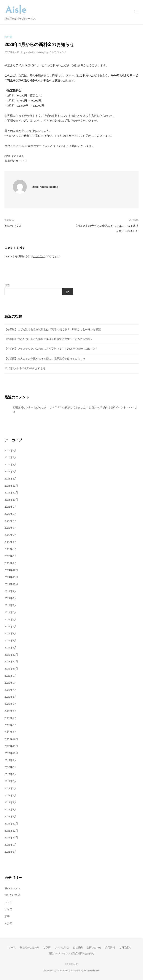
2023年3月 (11, 718)
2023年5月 (11, 704)
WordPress (63, 970)
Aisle (76, 964)
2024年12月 (11, 570)
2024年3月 (11, 633)
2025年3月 (11, 549)
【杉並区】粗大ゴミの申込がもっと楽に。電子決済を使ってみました (45, 359)
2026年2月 (11, 472)
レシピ (8, 902)
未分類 (8, 37)
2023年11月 (11, 662)
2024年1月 (11, 648)
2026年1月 (11, 479)
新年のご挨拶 (13, 226)
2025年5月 (11, 535)
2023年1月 (11, 732)
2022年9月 (11, 760)
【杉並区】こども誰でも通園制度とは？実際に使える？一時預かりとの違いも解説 (53, 329)
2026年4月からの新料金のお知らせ (25, 368)
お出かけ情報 (12, 895)
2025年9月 (11, 507)
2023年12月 (11, 655)
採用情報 (110, 947)
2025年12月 (11, 486)
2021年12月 (11, 824)
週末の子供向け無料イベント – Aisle (113, 407)
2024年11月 (11, 577)
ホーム (12, 947)
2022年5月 (11, 788)
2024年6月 (11, 612)
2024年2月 (11, 641)
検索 (7, 285)
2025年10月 (11, 500)
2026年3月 (11, 464)
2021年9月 (11, 845)
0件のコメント (58, 52)
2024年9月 (11, 591)
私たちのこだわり (30, 947)
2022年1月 (11, 817)
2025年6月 (11, 528)
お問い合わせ (94, 947)
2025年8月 (11, 514)
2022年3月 (11, 802)
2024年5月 (11, 619)
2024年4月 (11, 627)
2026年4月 (11, 457)
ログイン (38, 256)
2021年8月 (11, 852)
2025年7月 (11, 521)
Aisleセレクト (12, 888)
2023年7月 (11, 690)
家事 (7, 916)
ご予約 (47, 947)
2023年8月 (11, 683)
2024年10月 (11, 584)
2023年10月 (11, 669)
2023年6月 (11, 697)
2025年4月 (11, 542)
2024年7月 (11, 605)
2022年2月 (11, 809)
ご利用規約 (125, 947)
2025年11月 (11, 493)
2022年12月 (11, 739)
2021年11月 (11, 831)
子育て (8, 909)
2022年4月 (11, 795)
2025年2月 (11, 556)
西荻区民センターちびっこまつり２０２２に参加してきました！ (50, 407)
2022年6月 (11, 781)
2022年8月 (11, 767)
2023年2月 (11, 725)
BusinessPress (91, 970)
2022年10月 (11, 753)
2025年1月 (11, 563)
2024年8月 (11, 598)
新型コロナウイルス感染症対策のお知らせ (72, 953)
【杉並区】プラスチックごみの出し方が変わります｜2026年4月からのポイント (51, 349)
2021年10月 (11, 838)
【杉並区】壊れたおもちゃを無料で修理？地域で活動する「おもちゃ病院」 (49, 339)
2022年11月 (11, 746)
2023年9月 (11, 676)
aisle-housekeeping (37, 52)
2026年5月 (11, 451)
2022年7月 (11, 774)
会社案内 (78, 947)
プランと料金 (62, 947)
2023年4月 (11, 711)
